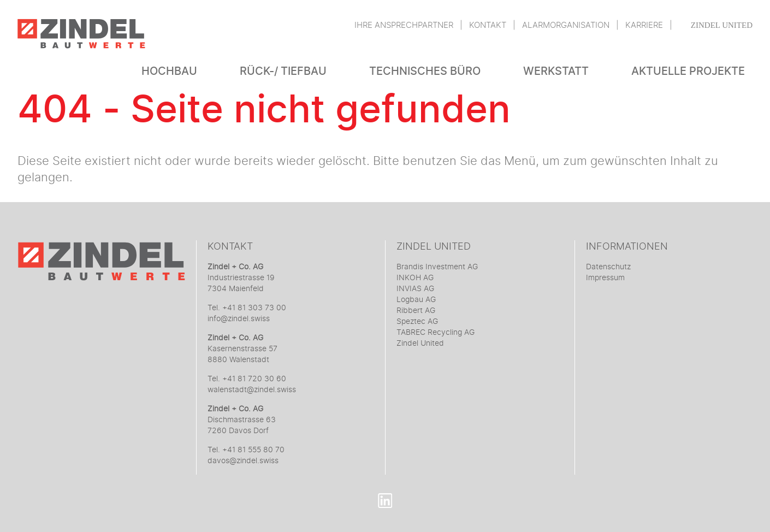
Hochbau (169, 71)
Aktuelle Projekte (688, 71)
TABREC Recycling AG (436, 333)
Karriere (644, 25)
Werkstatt (556, 71)
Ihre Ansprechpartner (404, 25)
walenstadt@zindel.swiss (252, 390)
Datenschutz (608, 267)
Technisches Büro (425, 71)
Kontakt (488, 25)
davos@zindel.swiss (243, 461)
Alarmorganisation (566, 25)
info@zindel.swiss (239, 319)
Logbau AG (416, 300)
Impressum (605, 278)
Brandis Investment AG (437, 267)
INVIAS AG (415, 289)
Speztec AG (417, 322)
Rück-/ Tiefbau (283, 71)
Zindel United (722, 25)
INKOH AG (415, 278)
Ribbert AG (416, 311)
